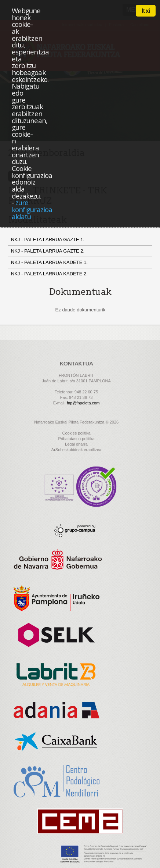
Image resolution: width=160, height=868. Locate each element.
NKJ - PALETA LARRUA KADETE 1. (50, 262)
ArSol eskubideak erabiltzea (76, 450)
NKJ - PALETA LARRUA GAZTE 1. (48, 240)
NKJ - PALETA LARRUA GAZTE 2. (48, 251)
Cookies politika (76, 433)
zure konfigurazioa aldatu (32, 209)
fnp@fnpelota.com (83, 403)
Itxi (146, 11)
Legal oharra (76, 444)
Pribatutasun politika (76, 439)
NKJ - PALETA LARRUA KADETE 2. (50, 274)
